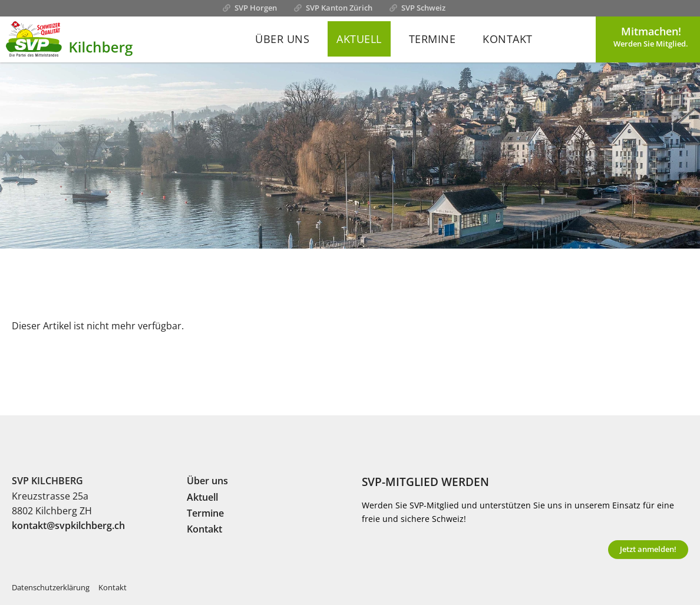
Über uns (282, 39)
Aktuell (359, 39)
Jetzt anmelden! (648, 549)
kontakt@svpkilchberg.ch (68, 525)
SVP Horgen (256, 8)
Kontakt (508, 39)
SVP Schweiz (423, 8)
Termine (432, 39)
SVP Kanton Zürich (339, 8)
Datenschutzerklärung (51, 588)
